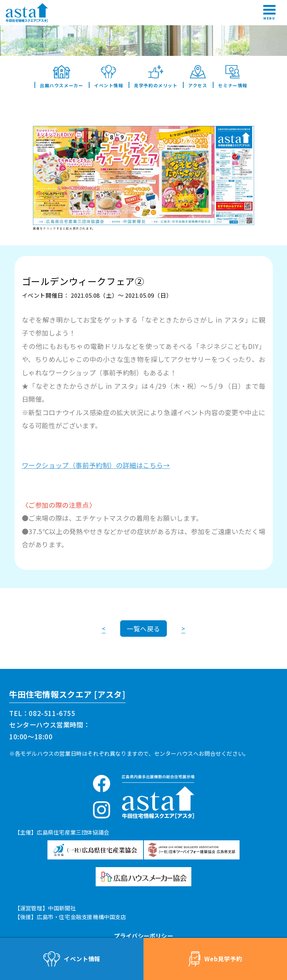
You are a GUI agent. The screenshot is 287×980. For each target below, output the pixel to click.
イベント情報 (108, 77)
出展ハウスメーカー (61, 77)
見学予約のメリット (156, 77)
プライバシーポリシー (143, 936)
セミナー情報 (232, 77)
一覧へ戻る (143, 629)
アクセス (198, 77)
